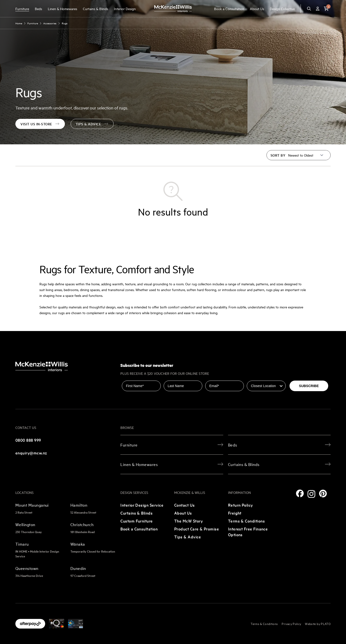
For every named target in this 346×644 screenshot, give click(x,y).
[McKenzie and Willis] (173, 9)
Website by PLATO (318, 624)
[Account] (318, 9)
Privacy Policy (291, 624)
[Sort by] (306, 155)
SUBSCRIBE (309, 386)
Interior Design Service (142, 505)
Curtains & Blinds (96, 9)
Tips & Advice (92, 124)
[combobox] (265, 386)
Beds (38, 9)
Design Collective (282, 9)
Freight (235, 513)
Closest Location (260, 377)
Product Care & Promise (197, 529)
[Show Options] (281, 386)
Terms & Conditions (246, 521)
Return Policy (241, 505)
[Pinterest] (323, 494)
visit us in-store (40, 124)
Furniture (22, 9)
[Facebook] (300, 493)
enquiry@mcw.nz (31, 453)
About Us (257, 9)
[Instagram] (311, 494)
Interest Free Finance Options (248, 532)
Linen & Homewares (62, 9)
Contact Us (185, 505)
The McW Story (188, 521)
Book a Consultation (229, 9)
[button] (326, 9)
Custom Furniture (136, 521)
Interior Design (125, 9)
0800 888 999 (28, 440)
